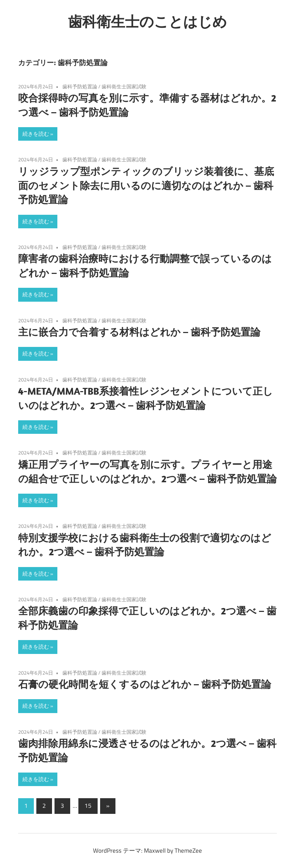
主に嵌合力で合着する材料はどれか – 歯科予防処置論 (139, 332)
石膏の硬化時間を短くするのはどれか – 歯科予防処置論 (145, 684)
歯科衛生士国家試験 (124, 86)
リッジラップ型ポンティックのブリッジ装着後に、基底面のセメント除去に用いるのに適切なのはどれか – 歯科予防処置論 (146, 185)
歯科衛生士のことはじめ (147, 21)
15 (88, 806)
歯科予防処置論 (80, 86)
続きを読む (36, 134)
